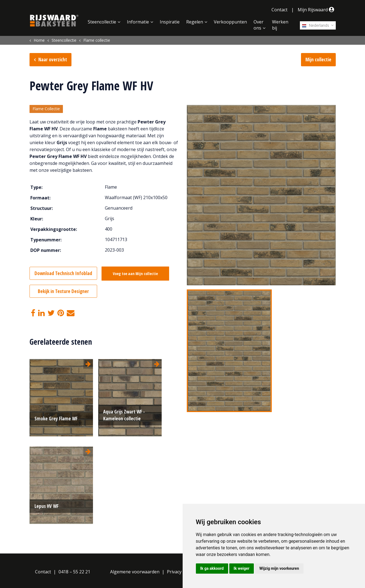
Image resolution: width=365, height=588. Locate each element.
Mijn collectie (318, 60)
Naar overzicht (53, 60)
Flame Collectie (46, 109)
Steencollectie (102, 22)
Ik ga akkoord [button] (212, 568)
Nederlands (316, 25)
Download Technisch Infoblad (63, 273)
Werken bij (280, 25)
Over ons (259, 25)
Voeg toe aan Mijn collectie (136, 274)
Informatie (138, 22)
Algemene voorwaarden (135, 572)
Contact (279, 10)
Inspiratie (170, 22)
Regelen (195, 22)
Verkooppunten (230, 22)
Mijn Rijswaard (317, 10)
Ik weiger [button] (242, 568)
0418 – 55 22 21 (74, 572)
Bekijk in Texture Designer (63, 291)
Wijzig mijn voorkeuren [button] (279, 568)
